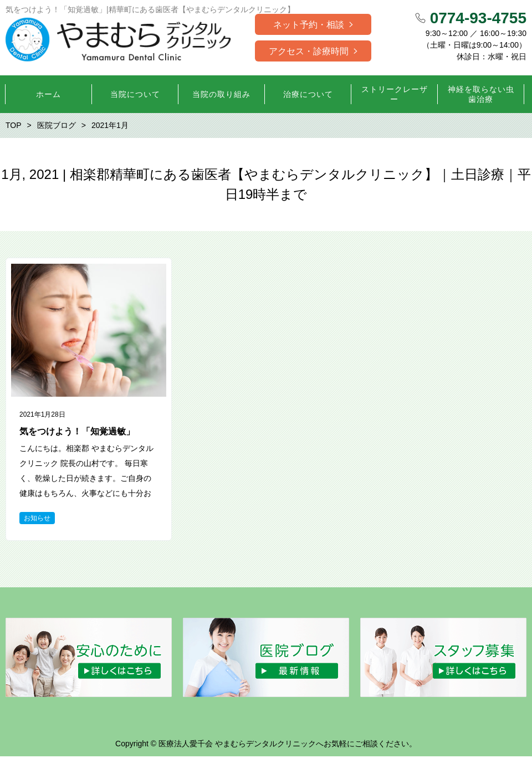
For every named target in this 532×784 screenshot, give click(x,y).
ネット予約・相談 (309, 25)
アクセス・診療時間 (309, 51)
